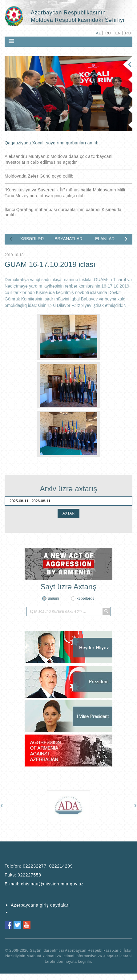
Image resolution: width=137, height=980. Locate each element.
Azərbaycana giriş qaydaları (40, 905)
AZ (98, 33)
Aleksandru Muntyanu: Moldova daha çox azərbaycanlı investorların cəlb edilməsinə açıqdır (59, 159)
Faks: (23, 875)
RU (108, 33)
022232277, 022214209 (48, 866)
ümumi (53, 598)
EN (118, 33)
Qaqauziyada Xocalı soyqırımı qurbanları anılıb (52, 143)
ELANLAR (105, 239)
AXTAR (68, 513)
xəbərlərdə (86, 598)
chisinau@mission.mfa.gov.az (52, 884)
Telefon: (39, 866)
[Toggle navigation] (11, 41)
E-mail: (44, 884)
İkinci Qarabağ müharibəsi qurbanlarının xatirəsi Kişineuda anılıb (63, 212)
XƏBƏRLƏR (32, 239)
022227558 (29, 875)
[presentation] (11, 238)
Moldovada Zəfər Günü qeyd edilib (39, 176)
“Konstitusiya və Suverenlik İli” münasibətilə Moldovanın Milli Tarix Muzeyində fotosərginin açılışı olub (65, 193)
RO (128, 33)
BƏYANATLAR (68, 239)
